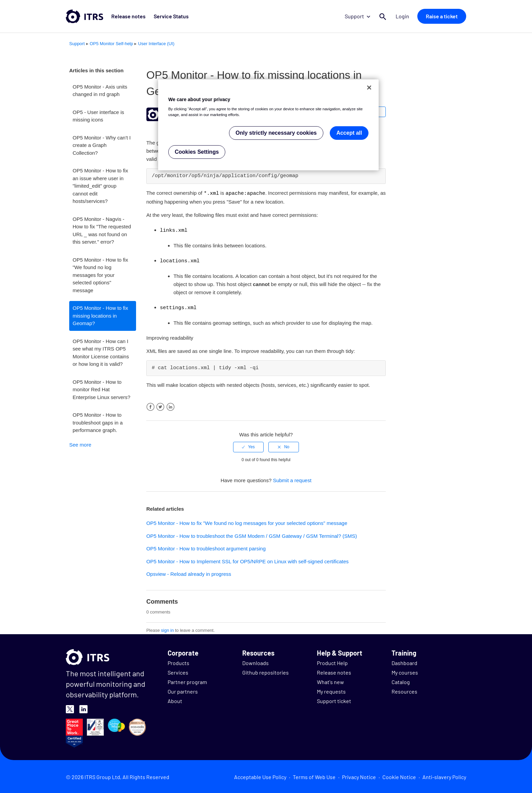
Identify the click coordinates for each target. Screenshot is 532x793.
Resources (404, 690)
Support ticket (334, 700)
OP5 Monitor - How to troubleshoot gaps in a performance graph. (98, 422)
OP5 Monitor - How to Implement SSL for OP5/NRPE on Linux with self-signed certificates (247, 560)
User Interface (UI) (156, 44)
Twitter (160, 406)
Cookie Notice (399, 776)
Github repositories (265, 671)
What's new (330, 681)
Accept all (349, 133)
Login (402, 16)
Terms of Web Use (314, 776)
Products (178, 662)
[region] (268, 125)
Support (357, 16)
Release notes (128, 16)
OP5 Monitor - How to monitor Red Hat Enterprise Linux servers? (101, 390)
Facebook (150, 406)
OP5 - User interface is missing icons (98, 116)
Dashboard (404, 662)
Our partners (183, 690)
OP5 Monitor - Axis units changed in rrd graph (100, 91)
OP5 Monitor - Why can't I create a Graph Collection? (102, 145)
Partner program (187, 681)
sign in (168, 629)
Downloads (255, 662)
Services (178, 671)
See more (80, 445)
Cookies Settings (197, 152)
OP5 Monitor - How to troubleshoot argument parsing (206, 547)
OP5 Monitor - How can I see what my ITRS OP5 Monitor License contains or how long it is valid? (101, 353)
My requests (331, 690)
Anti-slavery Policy (444, 776)
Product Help (332, 662)
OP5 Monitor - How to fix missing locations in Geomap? (100, 316)
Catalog (401, 681)
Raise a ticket (442, 16)
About (175, 700)
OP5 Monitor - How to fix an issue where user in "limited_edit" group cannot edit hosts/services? (100, 186)
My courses (405, 671)
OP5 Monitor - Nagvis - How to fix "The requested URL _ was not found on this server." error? (102, 231)
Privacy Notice (359, 776)
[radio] (248, 446)
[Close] (369, 88)
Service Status (171, 16)
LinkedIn (170, 406)
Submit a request (292, 479)
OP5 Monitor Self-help (111, 44)
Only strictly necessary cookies (276, 133)
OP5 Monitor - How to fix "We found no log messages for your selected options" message (100, 275)
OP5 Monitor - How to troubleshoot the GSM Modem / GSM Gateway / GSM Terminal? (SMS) (252, 535)
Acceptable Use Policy (260, 776)
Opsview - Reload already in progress (189, 573)
